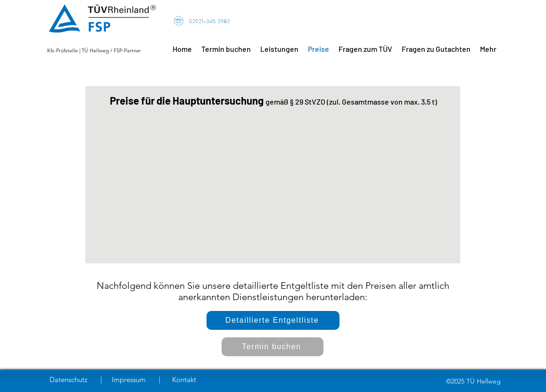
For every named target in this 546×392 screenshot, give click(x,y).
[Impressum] (130, 380)
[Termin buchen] (273, 347)
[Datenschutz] (70, 380)
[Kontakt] (188, 380)
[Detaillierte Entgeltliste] (273, 320)
